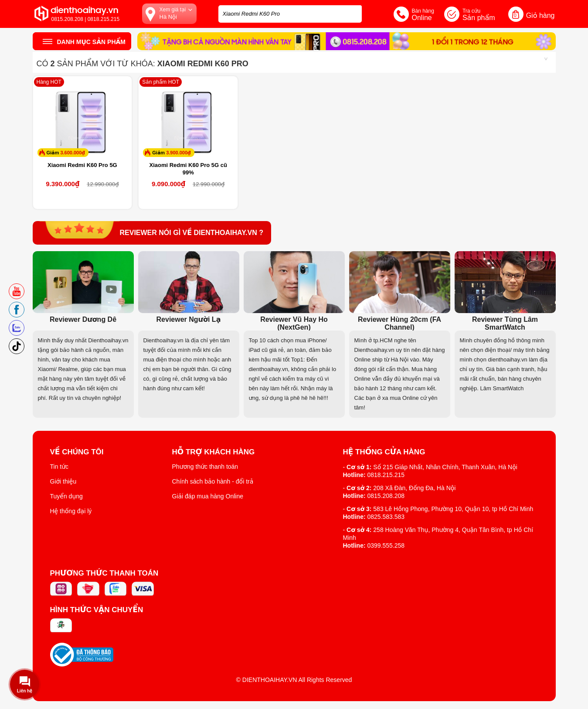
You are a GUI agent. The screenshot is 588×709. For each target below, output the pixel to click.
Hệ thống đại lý (71, 511)
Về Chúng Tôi (77, 452)
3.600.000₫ (73, 153)
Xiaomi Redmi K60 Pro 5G (82, 165)
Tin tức (59, 467)
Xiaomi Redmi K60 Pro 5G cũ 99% (188, 169)
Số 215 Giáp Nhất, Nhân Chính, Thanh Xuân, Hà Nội (445, 467)
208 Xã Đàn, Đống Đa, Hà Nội (414, 488)
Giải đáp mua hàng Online (208, 496)
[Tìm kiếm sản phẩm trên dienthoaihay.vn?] (290, 14)
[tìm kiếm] (353, 13)
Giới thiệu (63, 481)
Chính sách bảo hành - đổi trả (213, 481)
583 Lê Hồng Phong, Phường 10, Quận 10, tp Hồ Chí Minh (453, 509)
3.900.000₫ (178, 153)
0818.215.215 (386, 475)
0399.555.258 (386, 545)
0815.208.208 (386, 496)
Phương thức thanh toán (205, 467)
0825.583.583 (386, 517)
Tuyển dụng (66, 496)
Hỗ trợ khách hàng (214, 452)
